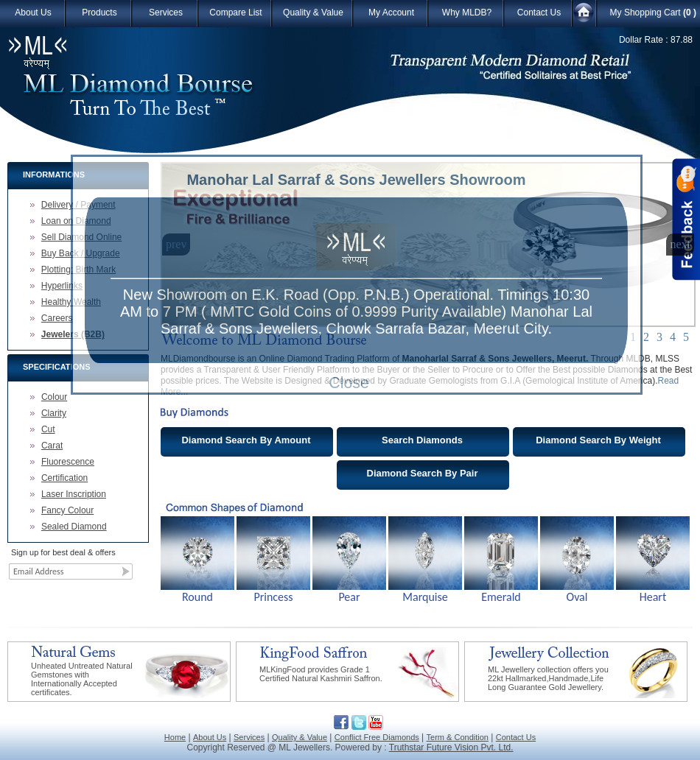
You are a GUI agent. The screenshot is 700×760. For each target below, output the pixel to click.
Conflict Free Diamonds (377, 737)
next (680, 244)
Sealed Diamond (74, 527)
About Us (33, 13)
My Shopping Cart (653, 13)
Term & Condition (458, 737)
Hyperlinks (62, 286)
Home (175, 737)
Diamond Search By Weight (598, 440)
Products (99, 13)
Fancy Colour (67, 510)
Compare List (235, 13)
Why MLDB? (467, 13)
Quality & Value (313, 13)
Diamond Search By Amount (246, 440)
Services (166, 13)
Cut (48, 429)
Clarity (54, 413)
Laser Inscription (74, 494)
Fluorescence (68, 462)
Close (349, 383)
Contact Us (539, 13)
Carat (52, 446)
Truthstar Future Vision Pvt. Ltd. (451, 747)
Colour (54, 397)
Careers (57, 318)
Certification (64, 478)
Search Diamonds (422, 440)
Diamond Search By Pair (423, 473)
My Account (391, 13)
